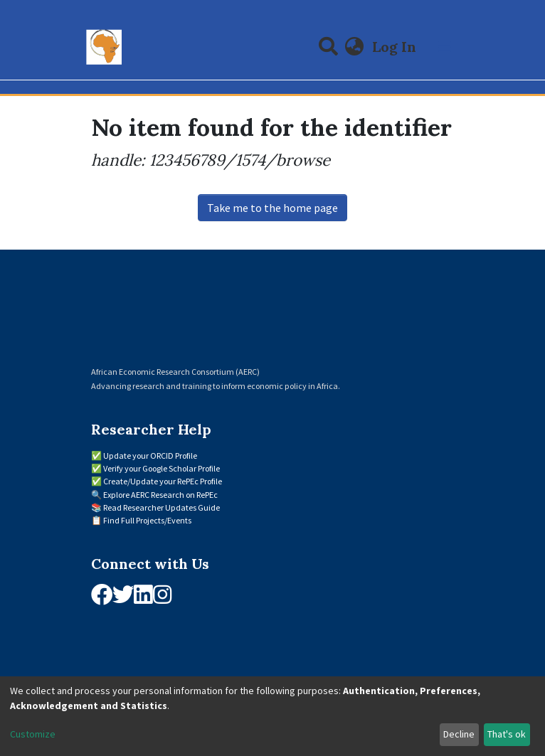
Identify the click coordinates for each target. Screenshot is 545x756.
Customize (33, 734)
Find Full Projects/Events (147, 520)
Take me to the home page (272, 208)
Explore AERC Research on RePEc (160, 495)
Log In (396, 47)
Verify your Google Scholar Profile (162, 468)
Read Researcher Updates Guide (162, 507)
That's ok (507, 734)
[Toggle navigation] (445, 47)
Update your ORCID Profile (150, 456)
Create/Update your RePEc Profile (163, 481)
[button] (355, 47)
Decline (459, 734)
